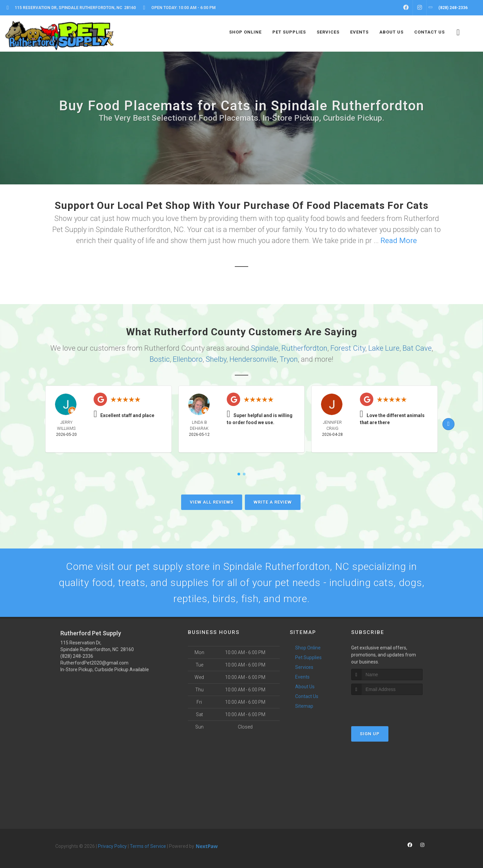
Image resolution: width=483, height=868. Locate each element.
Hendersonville (253, 359)
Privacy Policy (112, 846)
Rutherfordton (304, 348)
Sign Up (370, 734)
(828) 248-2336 (77, 656)
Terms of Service (148, 846)
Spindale (265, 348)
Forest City (348, 348)
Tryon (289, 359)
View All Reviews (212, 502)
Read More (399, 241)
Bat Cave (417, 348)
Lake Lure (384, 348)
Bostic (160, 359)
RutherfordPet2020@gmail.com (94, 663)
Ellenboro (188, 359)
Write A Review (273, 502)
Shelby (216, 359)
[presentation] (387, 708)
